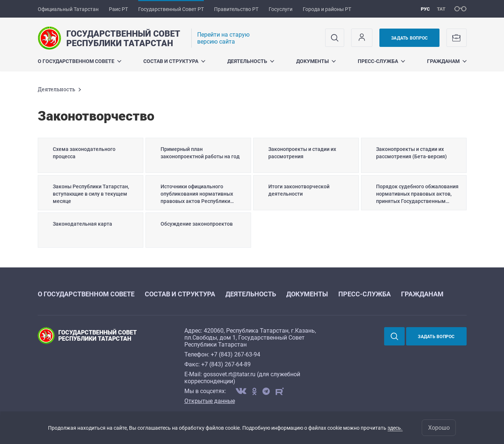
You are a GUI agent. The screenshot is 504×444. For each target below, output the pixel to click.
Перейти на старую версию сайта (223, 38)
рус (425, 9)
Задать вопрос (409, 38)
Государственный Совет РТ (171, 9)
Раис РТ (118, 9)
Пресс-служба (381, 61)
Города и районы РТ (327, 9)
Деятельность (251, 61)
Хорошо (439, 428)
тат (441, 9)
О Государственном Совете (80, 61)
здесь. (395, 428)
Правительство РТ (236, 9)
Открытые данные (210, 401)
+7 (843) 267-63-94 (236, 354)
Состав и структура (174, 61)
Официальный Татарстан (68, 9)
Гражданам (447, 61)
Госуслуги (281, 9)
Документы (316, 61)
